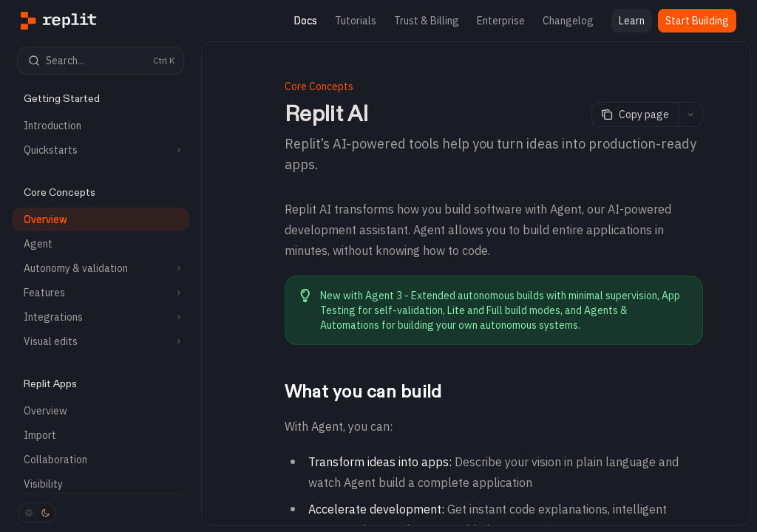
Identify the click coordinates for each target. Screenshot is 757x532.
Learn (632, 21)
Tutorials (356, 21)
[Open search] (101, 61)
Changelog (568, 21)
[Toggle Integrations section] (101, 317)
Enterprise (501, 21)
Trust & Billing (427, 21)
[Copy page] (635, 115)
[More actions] (690, 115)
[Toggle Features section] (101, 293)
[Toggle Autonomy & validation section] (101, 268)
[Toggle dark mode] (37, 513)
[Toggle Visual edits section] (101, 341)
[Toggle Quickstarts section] (101, 150)
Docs (306, 21)
